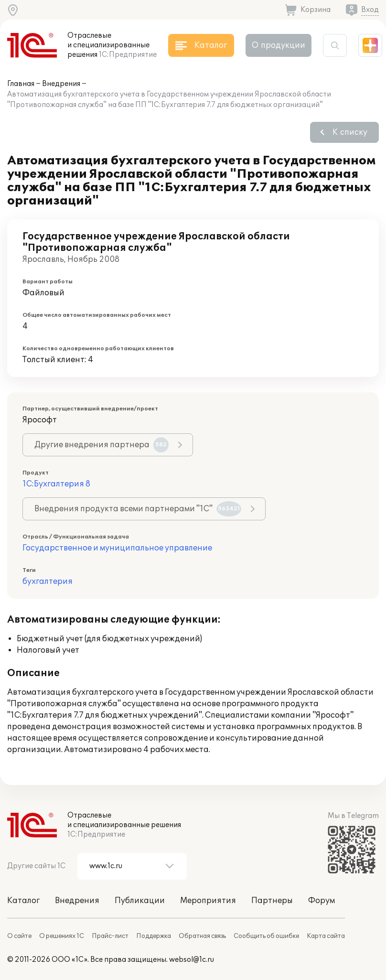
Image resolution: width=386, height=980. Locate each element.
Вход (370, 10)
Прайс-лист (110, 936)
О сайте (19, 936)
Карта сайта (326, 936)
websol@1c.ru (192, 960)
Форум (322, 901)
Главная (21, 84)
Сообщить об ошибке (266, 936)
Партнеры (272, 901)
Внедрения (61, 84)
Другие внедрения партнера (102, 445)
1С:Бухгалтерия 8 (56, 484)
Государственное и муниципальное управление (117, 548)
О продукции (279, 45)
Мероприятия (208, 901)
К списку (350, 132)
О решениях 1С (62, 936)
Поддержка (154, 936)
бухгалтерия (48, 582)
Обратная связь (202, 936)
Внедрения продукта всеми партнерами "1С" (138, 509)
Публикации (140, 901)
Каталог (23, 901)
